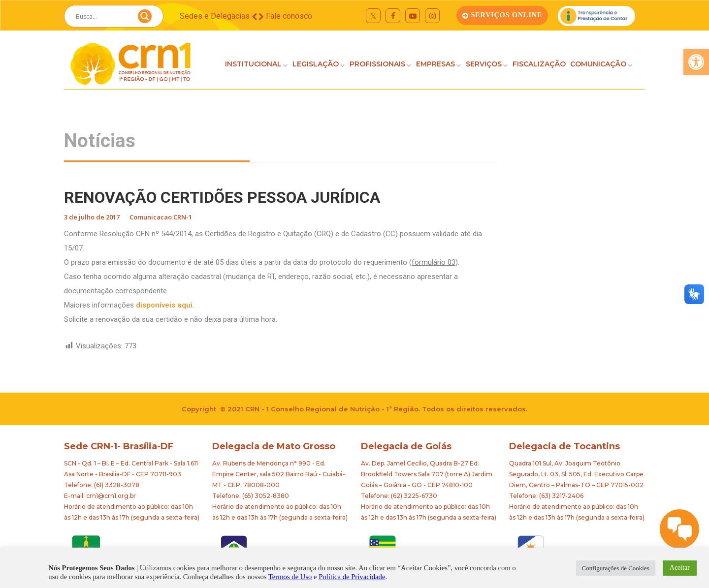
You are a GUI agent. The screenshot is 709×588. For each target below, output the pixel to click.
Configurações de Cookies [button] (616, 568)
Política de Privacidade (352, 577)
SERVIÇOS (484, 64)
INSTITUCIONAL (253, 64)
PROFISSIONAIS (377, 64)
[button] (696, 62)
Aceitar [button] (680, 568)
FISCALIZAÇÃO (539, 64)
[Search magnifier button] (145, 19)
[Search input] (102, 16)
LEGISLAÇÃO (316, 64)
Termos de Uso (290, 577)
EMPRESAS (435, 64)
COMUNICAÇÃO (598, 64)
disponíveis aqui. (165, 305)
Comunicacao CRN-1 (161, 217)
